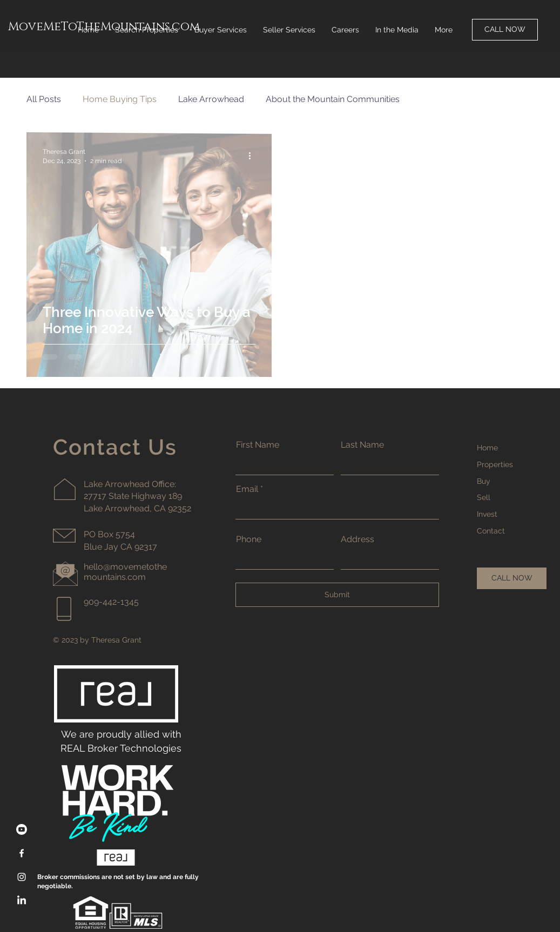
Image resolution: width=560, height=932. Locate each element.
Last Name (362, 445)
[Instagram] (22, 877)
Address (357, 539)
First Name (258, 445)
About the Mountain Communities (333, 99)
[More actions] (254, 156)
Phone (249, 539)
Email (247, 489)
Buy (484, 481)
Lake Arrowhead (211, 99)
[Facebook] (22, 853)
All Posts (44, 99)
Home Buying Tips (120, 99)
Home (487, 448)
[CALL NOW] (505, 30)
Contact (491, 531)
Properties (495, 464)
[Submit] (337, 595)
